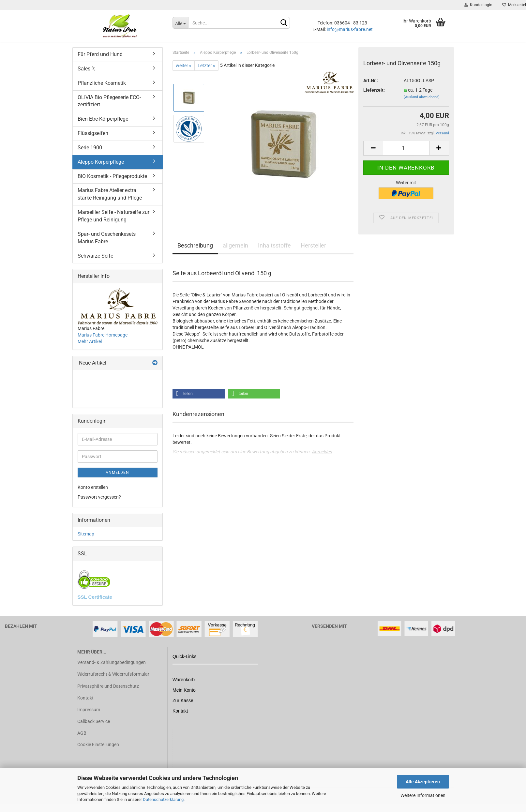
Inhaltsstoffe (274, 252)
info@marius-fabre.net (350, 29)
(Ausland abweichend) (422, 104)
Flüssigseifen (93, 140)
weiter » (184, 72)
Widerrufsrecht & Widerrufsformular (113, 681)
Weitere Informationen (423, 795)
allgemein (235, 252)
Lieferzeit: (374, 97)
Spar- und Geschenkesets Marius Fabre (107, 244)
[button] (199, 400)
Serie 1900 (90, 154)
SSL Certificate (95, 603)
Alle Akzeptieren (423, 782)
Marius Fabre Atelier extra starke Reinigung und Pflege (110, 201)
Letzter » (206, 72)
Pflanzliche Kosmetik (102, 90)
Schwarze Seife (95, 262)
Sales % (87, 75)
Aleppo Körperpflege (101, 168)
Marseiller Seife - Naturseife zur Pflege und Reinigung (113, 222)
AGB (82, 740)
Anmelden (322, 458)
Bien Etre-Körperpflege (103, 125)
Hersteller (313, 252)
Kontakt (85, 704)
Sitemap (86, 540)
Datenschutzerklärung (163, 799)
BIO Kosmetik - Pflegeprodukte (112, 183)
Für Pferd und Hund (100, 61)
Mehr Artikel (90, 348)
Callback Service (94, 728)
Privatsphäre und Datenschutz (108, 693)
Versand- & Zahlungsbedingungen (112, 669)
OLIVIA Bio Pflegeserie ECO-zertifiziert (109, 108)
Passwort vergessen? (99, 504)
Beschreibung (195, 252)
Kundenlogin (478, 5)
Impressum (89, 716)
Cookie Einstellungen (98, 751)
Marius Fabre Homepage (103, 341)
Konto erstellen (93, 494)
